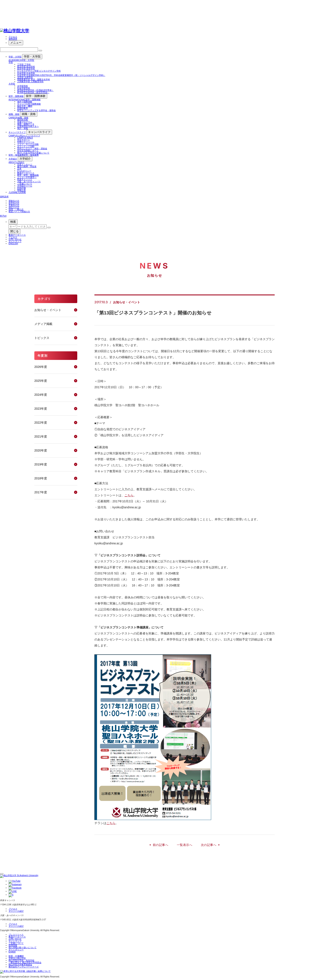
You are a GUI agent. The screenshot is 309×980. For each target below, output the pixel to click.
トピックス (42, 338)
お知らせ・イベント (48, 310)
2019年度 (41, 464)
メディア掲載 (43, 324)
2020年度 (41, 450)
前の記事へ (161, 845)
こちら (129, 495)
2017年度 (41, 492)
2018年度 (41, 478)
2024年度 (41, 395)
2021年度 (41, 436)
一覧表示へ (185, 845)
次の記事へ (209, 845)
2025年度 (41, 381)
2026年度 (41, 367)
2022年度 (41, 423)
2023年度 (41, 409)
